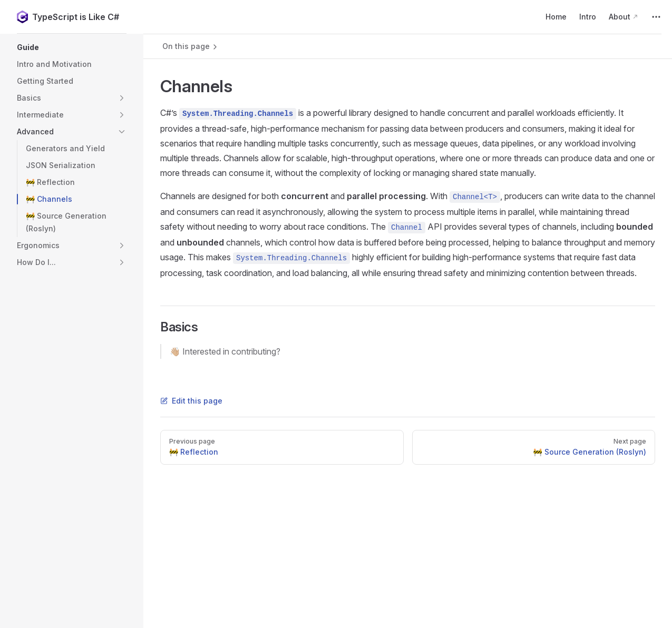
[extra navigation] (656, 17)
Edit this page (191, 401)
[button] (72, 47)
